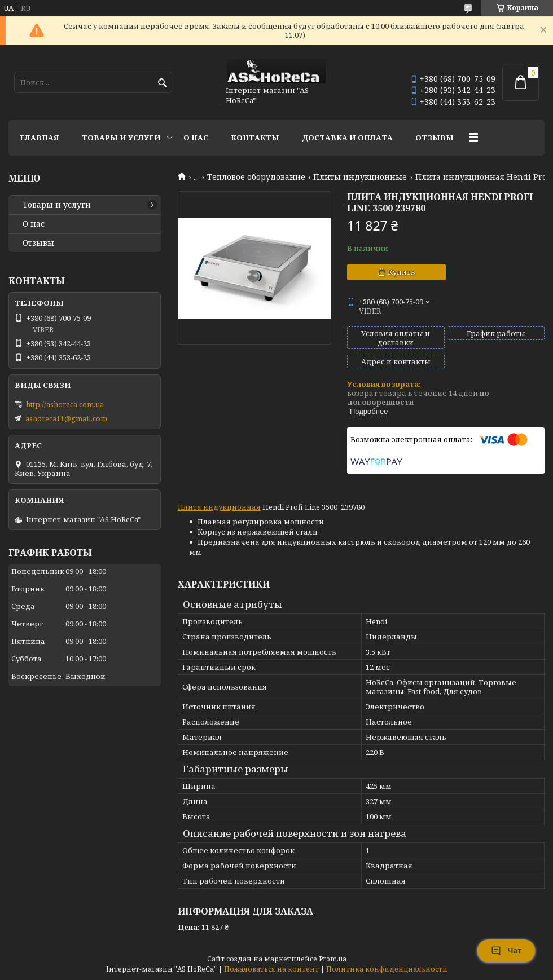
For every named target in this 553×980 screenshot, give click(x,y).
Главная (39, 138)
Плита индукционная (219, 507)
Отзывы (434, 138)
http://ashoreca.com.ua (65, 404)
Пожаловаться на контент (271, 969)
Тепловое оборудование (256, 177)
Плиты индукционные (360, 177)
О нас (196, 138)
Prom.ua (333, 959)
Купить (401, 272)
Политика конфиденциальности (387, 969)
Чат (506, 951)
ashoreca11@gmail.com (66, 418)
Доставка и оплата (347, 138)
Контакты (255, 138)
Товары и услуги (121, 138)
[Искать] (162, 83)
